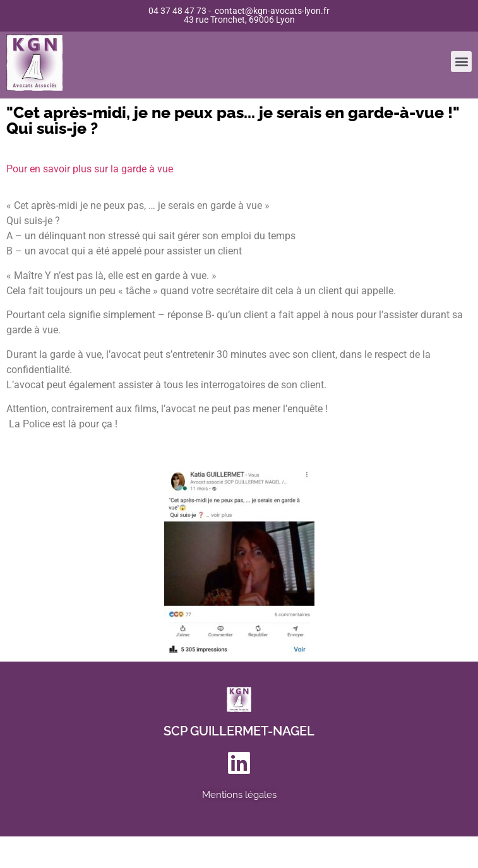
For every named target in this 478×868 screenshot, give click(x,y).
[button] (461, 58)
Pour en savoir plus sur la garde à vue (90, 169)
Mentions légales (239, 795)
